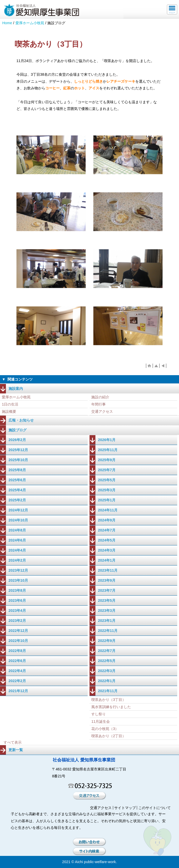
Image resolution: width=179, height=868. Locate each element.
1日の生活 (10, 404)
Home (7, 23)
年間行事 (99, 404)
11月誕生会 (101, 721)
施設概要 (9, 411)
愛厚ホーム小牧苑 (30, 23)
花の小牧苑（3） (105, 729)
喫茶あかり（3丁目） (109, 700)
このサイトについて (155, 808)
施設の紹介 (100, 397)
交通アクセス (102, 411)
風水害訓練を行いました (111, 707)
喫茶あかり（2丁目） (109, 736)
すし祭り (99, 714)
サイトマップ (125, 808)
